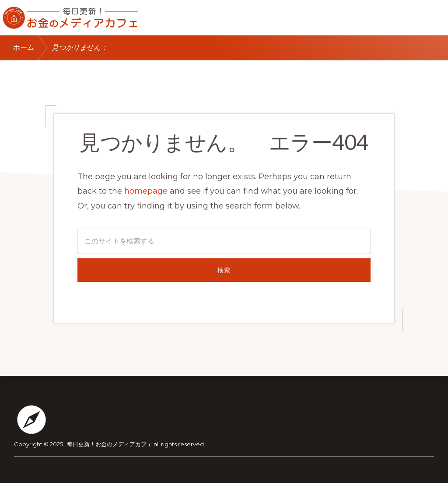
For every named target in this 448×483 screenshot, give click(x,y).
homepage (146, 191)
